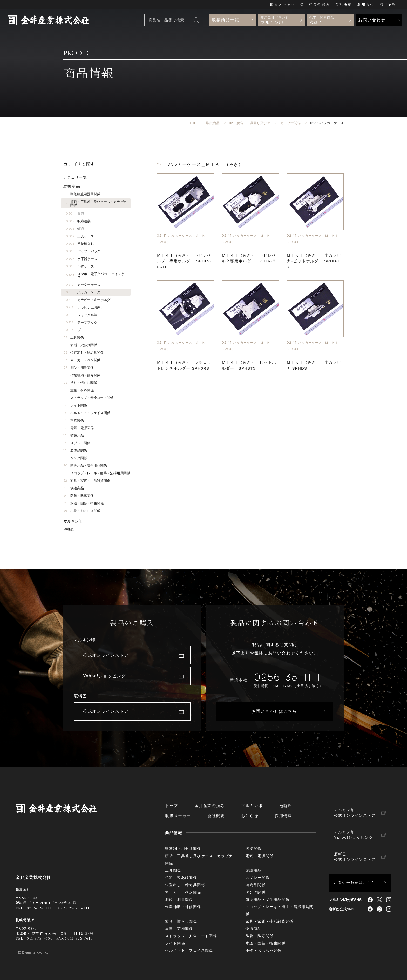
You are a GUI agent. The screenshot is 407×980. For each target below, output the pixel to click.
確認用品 (73, 435)
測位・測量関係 (79, 368)
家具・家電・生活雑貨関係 (87, 481)
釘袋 (75, 229)
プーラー (78, 330)
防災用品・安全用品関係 (85, 466)
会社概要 (344, 4)
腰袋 (75, 214)
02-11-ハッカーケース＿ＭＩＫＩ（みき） (183, 239)
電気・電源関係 (79, 428)
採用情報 (388, 4)
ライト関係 (75, 405)
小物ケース (80, 266)
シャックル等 (82, 315)
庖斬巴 (69, 529)
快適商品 (73, 488)
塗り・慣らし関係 (80, 383)
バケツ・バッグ (83, 251)
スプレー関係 (77, 443)
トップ (172, 806)
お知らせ (366, 4)
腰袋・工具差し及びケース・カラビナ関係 (95, 203)
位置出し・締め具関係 (83, 353)
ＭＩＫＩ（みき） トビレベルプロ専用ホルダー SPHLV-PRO (184, 261)
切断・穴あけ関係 (80, 345)
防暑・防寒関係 (79, 496)
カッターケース (83, 285)
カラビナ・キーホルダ (88, 300)
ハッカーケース (83, 292)
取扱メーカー (283, 4)
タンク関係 (75, 458)
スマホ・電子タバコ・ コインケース (97, 276)
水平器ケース (82, 259)
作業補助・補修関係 (82, 375)
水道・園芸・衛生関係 (83, 503)
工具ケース (80, 236)
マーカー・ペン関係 (82, 360)
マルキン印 (73, 521)
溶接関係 (73, 420)
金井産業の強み (315, 4)
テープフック (82, 322)
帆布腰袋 (78, 221)
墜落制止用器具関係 (82, 194)
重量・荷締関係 (79, 390)
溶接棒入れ (80, 244)
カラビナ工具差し (85, 307)
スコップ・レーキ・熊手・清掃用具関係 (97, 473)
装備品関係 (75, 451)
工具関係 (73, 338)
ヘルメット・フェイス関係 (87, 413)
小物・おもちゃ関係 (82, 511)
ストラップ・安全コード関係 (88, 398)
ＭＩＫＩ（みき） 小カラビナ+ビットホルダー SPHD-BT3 (315, 261)
